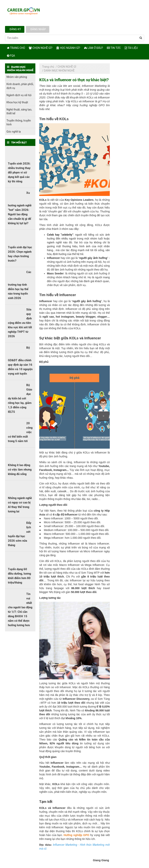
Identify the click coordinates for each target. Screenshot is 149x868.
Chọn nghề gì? (41, 48)
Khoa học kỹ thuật (17, 102)
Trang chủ (16, 48)
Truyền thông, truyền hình (19, 122)
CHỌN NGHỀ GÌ (67, 67)
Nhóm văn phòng (17, 77)
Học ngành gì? (68, 48)
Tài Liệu (131, 48)
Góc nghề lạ (14, 132)
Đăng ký (15, 29)
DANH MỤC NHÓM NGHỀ (59, 71)
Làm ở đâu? (94, 48)
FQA (11, 56)
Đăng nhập (38, 29)
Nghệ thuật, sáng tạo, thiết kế (19, 111)
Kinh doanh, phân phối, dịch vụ (20, 86)
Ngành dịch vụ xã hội (19, 95)
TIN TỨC (114, 48)
